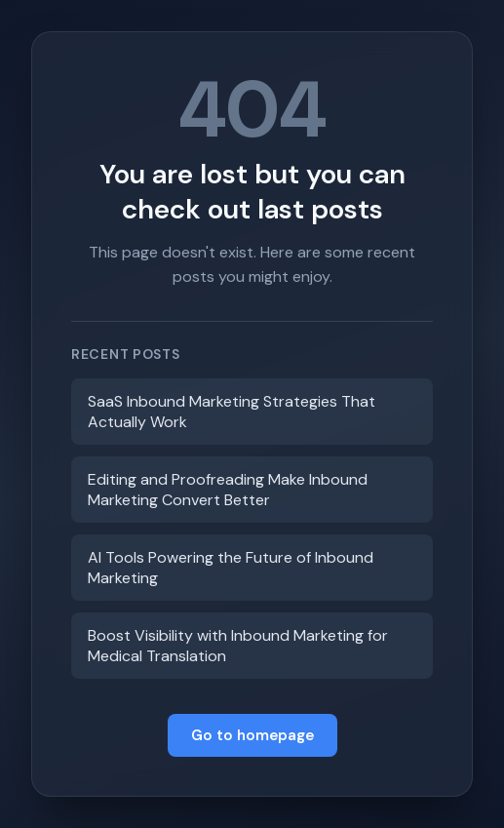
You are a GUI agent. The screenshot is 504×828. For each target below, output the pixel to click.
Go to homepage (252, 735)
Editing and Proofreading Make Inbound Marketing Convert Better (228, 490)
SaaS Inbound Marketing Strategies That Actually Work (232, 412)
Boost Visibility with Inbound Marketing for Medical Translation (238, 646)
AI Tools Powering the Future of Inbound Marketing (231, 568)
